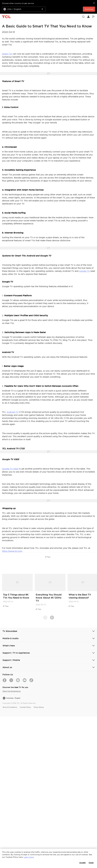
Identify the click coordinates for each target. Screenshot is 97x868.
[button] (52, 617)
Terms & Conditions (10, 707)
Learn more (29, 857)
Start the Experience (12, 691)
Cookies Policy (25, 707)
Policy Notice (39, 707)
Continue (89, 9)
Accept (82, 863)
